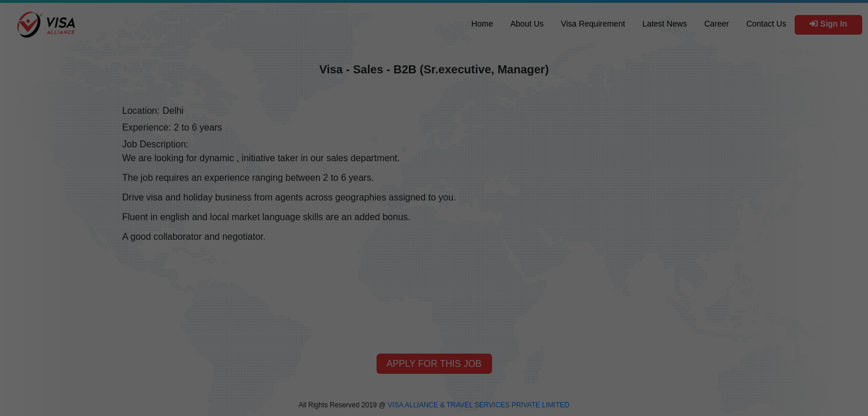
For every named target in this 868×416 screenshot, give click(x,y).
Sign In (828, 24)
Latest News (664, 24)
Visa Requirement (593, 24)
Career (716, 24)
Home (482, 24)
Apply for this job (434, 364)
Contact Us (766, 24)
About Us (527, 24)
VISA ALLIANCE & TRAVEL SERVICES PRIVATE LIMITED (478, 405)
